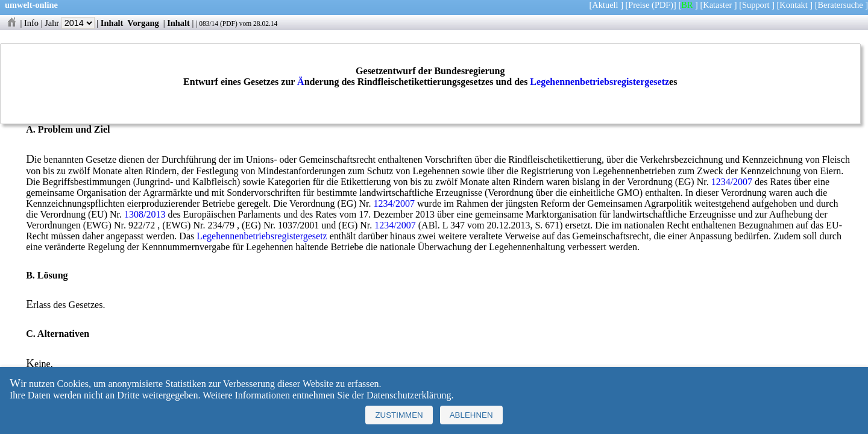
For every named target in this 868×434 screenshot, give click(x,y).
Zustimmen (399, 415)
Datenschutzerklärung (409, 395)
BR (687, 5)
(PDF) (662, 5)
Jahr (70, 23)
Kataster (717, 5)
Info (31, 23)
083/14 (209, 24)
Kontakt (793, 5)
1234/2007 (732, 182)
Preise (639, 5)
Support (756, 5)
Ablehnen (471, 415)
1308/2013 (145, 214)
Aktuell (605, 5)
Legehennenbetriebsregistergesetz (599, 82)
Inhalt (112, 23)
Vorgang (143, 23)
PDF (229, 24)
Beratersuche (841, 5)
